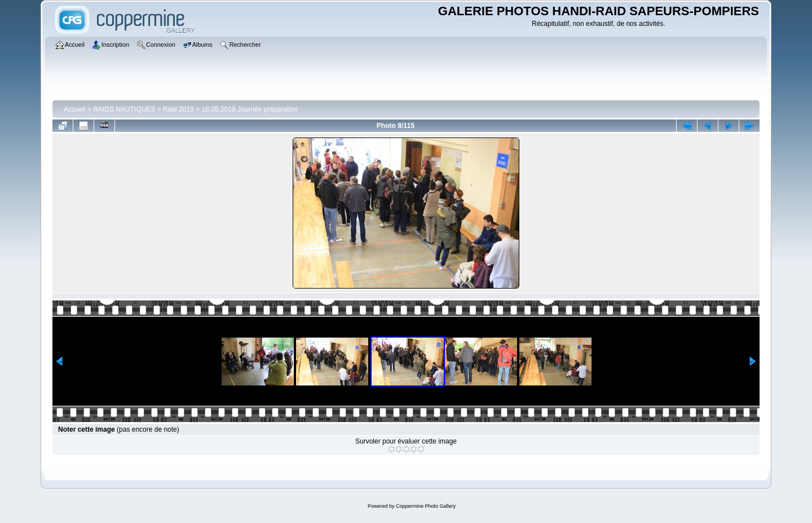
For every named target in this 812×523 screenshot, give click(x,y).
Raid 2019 (178, 109)
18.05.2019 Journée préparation (250, 109)
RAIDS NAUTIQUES (124, 109)
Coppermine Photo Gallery (426, 506)
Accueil (75, 109)
